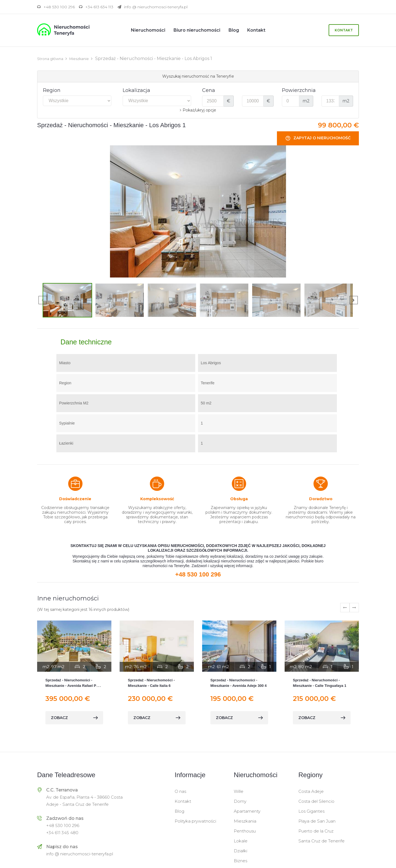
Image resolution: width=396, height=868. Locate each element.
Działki (240, 851)
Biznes (240, 860)
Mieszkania (245, 821)
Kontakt (344, 30)
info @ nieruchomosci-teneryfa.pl (80, 854)
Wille (239, 791)
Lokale (241, 841)
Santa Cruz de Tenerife (321, 841)
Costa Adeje (311, 791)
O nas (180, 791)
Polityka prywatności (195, 821)
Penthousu (245, 831)
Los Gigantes (311, 811)
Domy (240, 801)
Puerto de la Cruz (316, 831)
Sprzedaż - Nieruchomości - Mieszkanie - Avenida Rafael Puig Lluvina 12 (73, 685)
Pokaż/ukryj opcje (199, 110)
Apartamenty (247, 811)
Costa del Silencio (316, 801)
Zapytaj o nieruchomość (318, 138)
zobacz (74, 717)
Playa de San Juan (317, 821)
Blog (179, 811)
